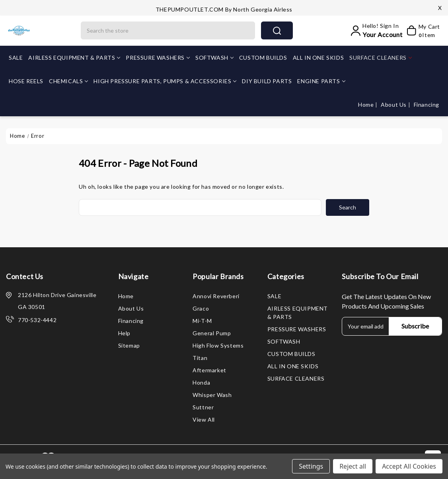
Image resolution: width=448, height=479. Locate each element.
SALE (16, 58)
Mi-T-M (202, 321)
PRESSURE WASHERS (158, 58)
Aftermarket (209, 370)
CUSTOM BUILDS (263, 58)
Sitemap (129, 345)
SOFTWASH (214, 58)
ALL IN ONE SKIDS (318, 58)
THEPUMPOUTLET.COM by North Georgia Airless (224, 9)
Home (367, 105)
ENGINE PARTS (321, 81)
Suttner (203, 407)
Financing (427, 105)
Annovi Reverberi (216, 296)
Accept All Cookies (409, 466)
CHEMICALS (68, 81)
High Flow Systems (218, 345)
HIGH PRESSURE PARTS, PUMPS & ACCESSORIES (165, 81)
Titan (200, 358)
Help (124, 333)
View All (204, 419)
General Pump (212, 333)
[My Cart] (423, 31)
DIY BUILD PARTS (267, 81)
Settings (311, 466)
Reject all (353, 466)
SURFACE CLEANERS (381, 58)
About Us (394, 105)
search (277, 31)
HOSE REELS (26, 81)
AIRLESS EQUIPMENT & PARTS (74, 58)
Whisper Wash (212, 395)
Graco (201, 308)
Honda (201, 382)
